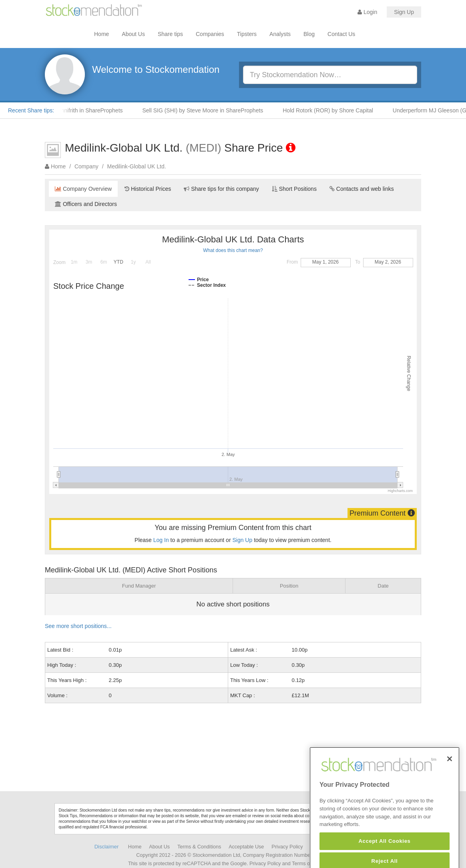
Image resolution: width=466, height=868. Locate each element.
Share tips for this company (221, 189)
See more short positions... (78, 626)
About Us (133, 34)
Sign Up (404, 12)
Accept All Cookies (384, 855)
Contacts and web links (362, 189)
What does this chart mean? (233, 250)
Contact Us (341, 34)
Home (101, 34)
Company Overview (83, 189)
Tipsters (247, 34)
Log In (161, 540)
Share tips (170, 34)
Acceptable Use (246, 847)
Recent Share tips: (31, 110)
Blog (309, 34)
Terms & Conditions (199, 847)
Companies (210, 34)
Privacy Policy (287, 847)
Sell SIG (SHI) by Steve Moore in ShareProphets (206, 110)
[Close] (450, 772)
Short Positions (294, 189)
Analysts (280, 34)
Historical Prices (148, 189)
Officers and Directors (86, 204)
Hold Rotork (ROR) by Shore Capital (331, 110)
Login (367, 12)
